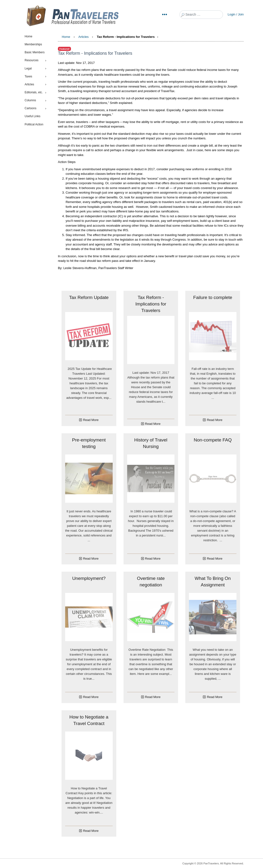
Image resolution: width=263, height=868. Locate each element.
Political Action (34, 124)
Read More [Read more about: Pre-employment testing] (91, 559)
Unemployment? (89, 578)
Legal (28, 68)
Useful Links (32, 116)
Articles (29, 84)
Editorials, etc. (34, 92)
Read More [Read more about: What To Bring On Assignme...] (215, 697)
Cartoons (31, 108)
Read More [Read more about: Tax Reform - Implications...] (153, 424)
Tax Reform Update (89, 297)
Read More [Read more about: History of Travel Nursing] (153, 559)
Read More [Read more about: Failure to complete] (215, 420)
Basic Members (35, 52)
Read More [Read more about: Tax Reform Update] (91, 420)
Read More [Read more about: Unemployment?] (91, 697)
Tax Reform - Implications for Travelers (151, 304)
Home (28, 36)
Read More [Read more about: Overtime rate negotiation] (153, 697)
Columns (30, 100)
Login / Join (236, 14)
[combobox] (201, 15)
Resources (31, 60)
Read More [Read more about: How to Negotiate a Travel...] (91, 831)
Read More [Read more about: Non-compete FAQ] (215, 559)
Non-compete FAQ (213, 440)
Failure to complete (213, 297)
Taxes (28, 76)
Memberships (33, 44)
